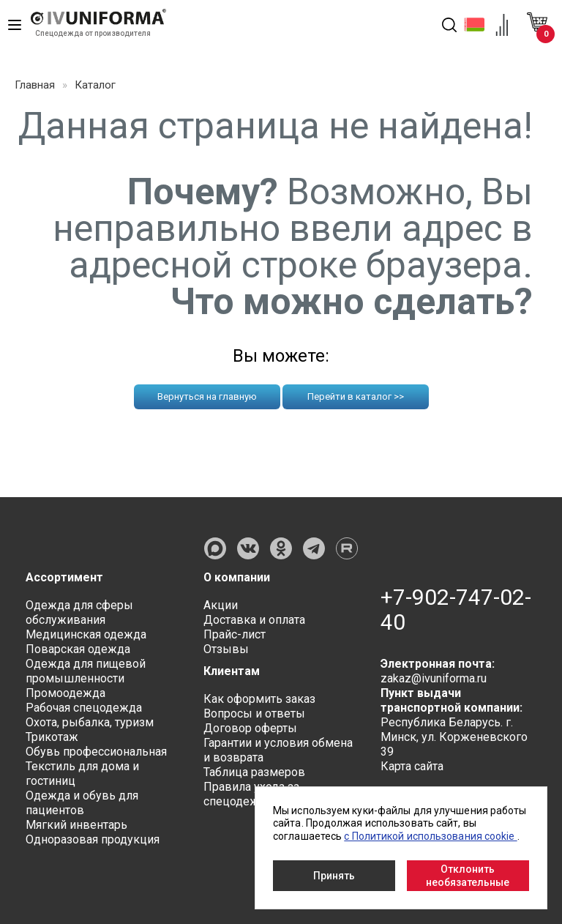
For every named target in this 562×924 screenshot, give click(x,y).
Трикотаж (52, 737)
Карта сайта (412, 766)
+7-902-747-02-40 (456, 610)
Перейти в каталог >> (356, 396)
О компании (237, 577)
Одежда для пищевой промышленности (86, 671)
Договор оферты (250, 728)
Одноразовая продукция (93, 839)
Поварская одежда (78, 649)
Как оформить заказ (259, 699)
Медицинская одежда (86, 634)
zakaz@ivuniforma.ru (434, 678)
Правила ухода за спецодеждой (251, 794)
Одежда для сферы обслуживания (79, 612)
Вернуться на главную (207, 396)
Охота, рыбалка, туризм (90, 722)
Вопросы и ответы (254, 714)
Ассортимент (64, 577)
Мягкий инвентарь (76, 825)
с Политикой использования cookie (430, 836)
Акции (221, 605)
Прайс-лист (235, 634)
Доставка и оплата (254, 620)
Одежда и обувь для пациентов (82, 803)
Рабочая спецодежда (84, 708)
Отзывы (226, 649)
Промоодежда (65, 693)
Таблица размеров (254, 772)
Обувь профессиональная (96, 752)
